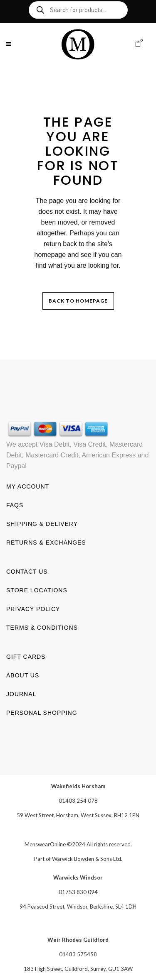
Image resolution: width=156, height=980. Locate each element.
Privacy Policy (33, 609)
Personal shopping (42, 712)
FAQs (15, 505)
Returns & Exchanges (46, 542)
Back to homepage (78, 301)
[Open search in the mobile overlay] (78, 10)
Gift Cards (26, 656)
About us (23, 675)
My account (28, 486)
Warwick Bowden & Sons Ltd (87, 858)
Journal (21, 694)
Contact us (27, 571)
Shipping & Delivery (42, 523)
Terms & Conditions (42, 627)
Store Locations (37, 590)
